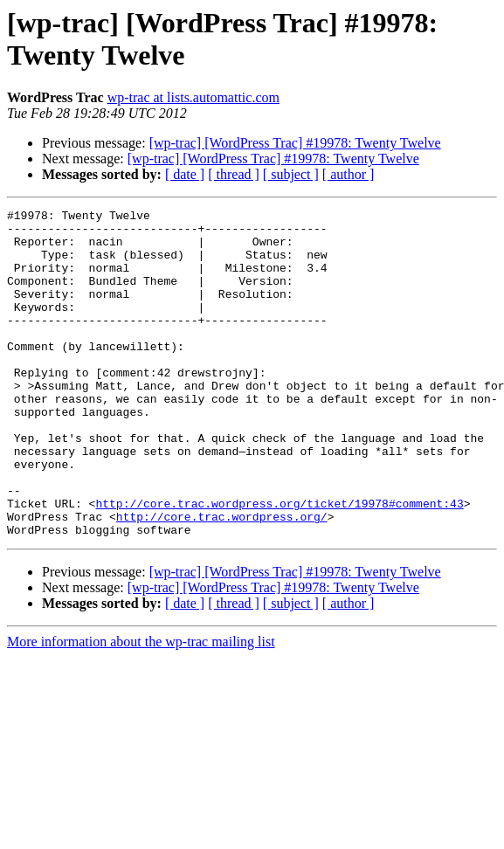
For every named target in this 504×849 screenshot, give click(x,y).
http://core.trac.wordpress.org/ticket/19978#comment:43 (279, 563)
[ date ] (185, 174)
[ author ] (349, 174)
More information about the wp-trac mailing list (141, 707)
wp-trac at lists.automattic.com (193, 97)
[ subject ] (291, 174)
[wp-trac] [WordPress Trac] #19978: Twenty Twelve (295, 143)
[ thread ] (234, 174)
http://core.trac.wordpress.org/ (222, 579)
